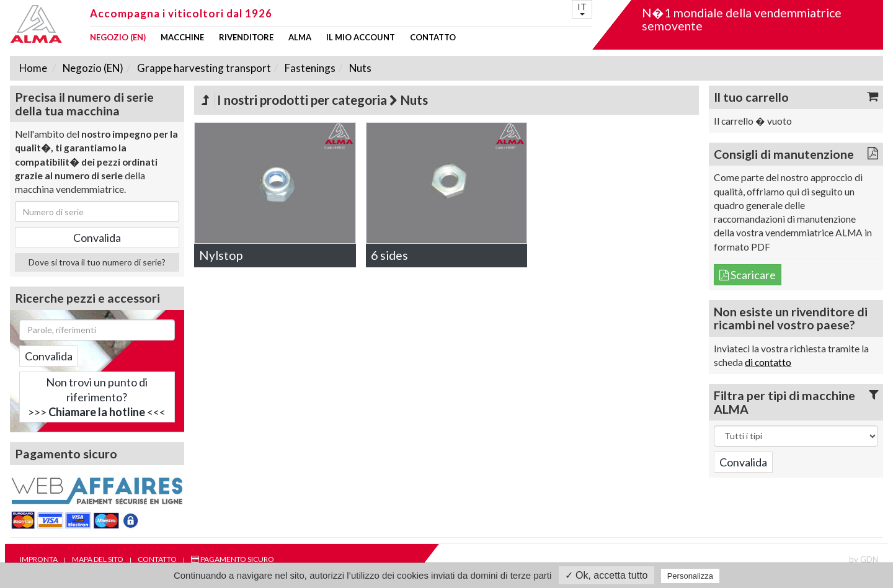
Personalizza (690, 576)
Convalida (49, 356)
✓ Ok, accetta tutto (606, 575)
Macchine (182, 38)
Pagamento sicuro (233, 559)
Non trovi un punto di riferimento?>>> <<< (97, 397)
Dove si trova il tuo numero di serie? (97, 262)
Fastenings (309, 68)
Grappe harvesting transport (203, 68)
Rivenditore (246, 38)
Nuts (359, 68)
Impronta (39, 559)
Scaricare (748, 275)
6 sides (389, 255)
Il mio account (361, 38)
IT (582, 8)
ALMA (300, 38)
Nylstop (221, 255)
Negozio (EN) (118, 38)
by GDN (864, 559)
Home (33, 68)
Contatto (433, 38)
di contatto (768, 362)
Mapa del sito (98, 559)
